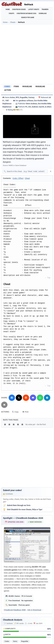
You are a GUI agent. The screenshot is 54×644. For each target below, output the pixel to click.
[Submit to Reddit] (26, 398)
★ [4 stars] (18, 424)
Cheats (12, 13)
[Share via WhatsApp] (40, 398)
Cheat (27, 178)
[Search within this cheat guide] (26, 171)
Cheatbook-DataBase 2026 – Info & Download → (24, 610)
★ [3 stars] (14, 424)
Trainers (45, 9)
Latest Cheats (34, 9)
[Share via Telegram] (47, 398)
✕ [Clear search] (51, 171)
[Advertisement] (27, 54)
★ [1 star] (5, 424)
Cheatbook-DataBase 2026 (26, 13)
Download (43, 13)
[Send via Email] (4, 405)
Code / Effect (18, 178)
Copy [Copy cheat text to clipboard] (15, 412)
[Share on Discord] (33, 398)
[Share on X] (19, 398)
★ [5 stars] (22, 424)
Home (8, 9)
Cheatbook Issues (19, 9)
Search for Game (28, 17)
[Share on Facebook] (12, 398)
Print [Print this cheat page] (25, 412)
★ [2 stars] (9, 424)
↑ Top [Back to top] (48, 278)
